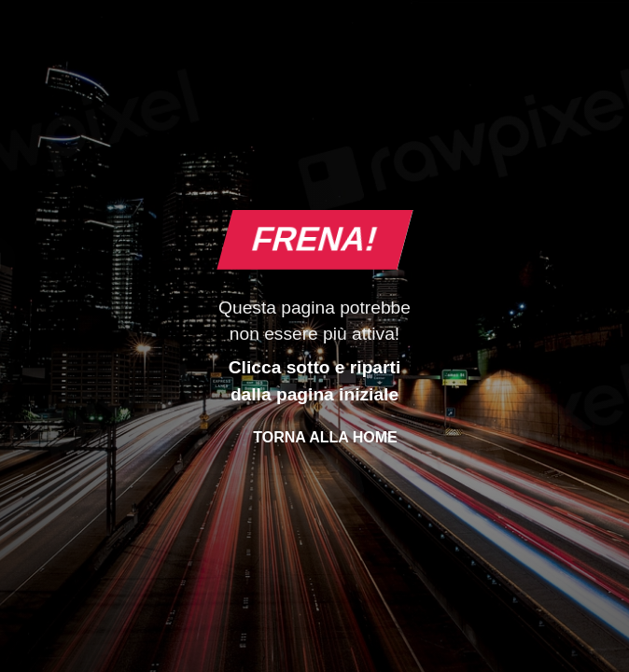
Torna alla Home (325, 437)
